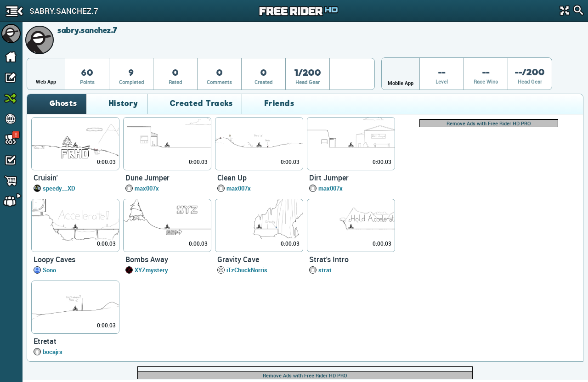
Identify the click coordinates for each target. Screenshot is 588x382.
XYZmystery (151, 270)
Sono (49, 270)
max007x (147, 188)
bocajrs (53, 352)
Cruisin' (46, 178)
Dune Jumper (147, 178)
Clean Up (232, 178)
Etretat (45, 341)
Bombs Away (147, 259)
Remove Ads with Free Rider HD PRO (489, 123)
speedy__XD (59, 188)
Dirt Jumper (329, 178)
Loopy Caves (54, 259)
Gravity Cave (238, 259)
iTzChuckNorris (247, 270)
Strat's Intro (329, 259)
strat (325, 270)
